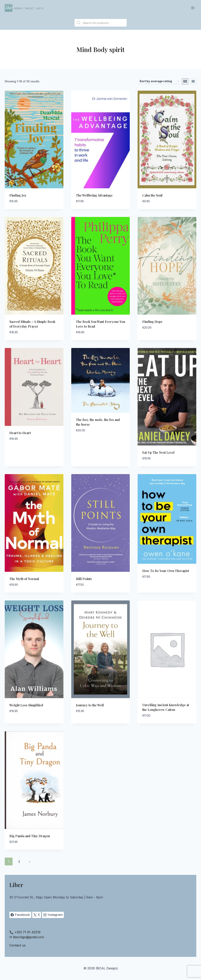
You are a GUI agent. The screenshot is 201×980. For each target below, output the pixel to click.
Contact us (17, 945)
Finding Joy (18, 195)
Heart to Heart (20, 433)
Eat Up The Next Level (158, 452)
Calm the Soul (152, 195)
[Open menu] (193, 8)
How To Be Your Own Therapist (166, 571)
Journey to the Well (90, 705)
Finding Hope (152, 322)
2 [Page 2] (19, 862)
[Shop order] (159, 81)
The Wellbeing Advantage (94, 195)
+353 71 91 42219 (27, 932)
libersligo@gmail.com (28, 937)
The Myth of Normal (24, 579)
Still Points (84, 579)
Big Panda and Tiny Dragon (30, 836)
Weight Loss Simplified (26, 705)
